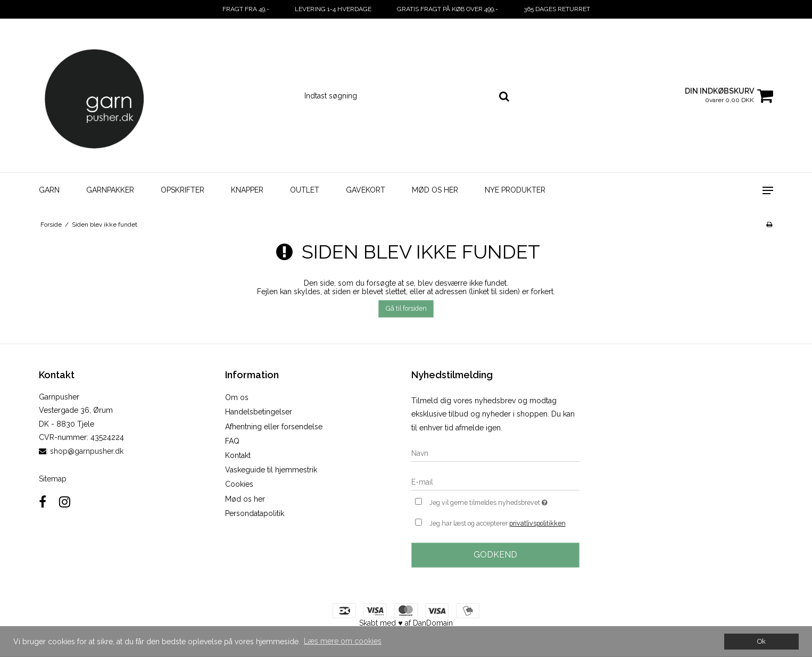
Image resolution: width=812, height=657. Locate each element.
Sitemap (53, 479)
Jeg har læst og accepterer (498, 523)
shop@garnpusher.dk (87, 451)
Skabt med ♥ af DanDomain (406, 623)
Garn (49, 190)
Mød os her (435, 190)
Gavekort (366, 190)
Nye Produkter (515, 190)
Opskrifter (183, 190)
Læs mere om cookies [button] (343, 641)
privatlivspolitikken (537, 523)
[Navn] (495, 453)
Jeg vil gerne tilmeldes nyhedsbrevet (504, 501)
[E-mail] (495, 481)
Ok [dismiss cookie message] (761, 641)
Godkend (495, 555)
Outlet (305, 190)
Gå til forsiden (406, 308)
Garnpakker (110, 190)
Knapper (247, 190)
